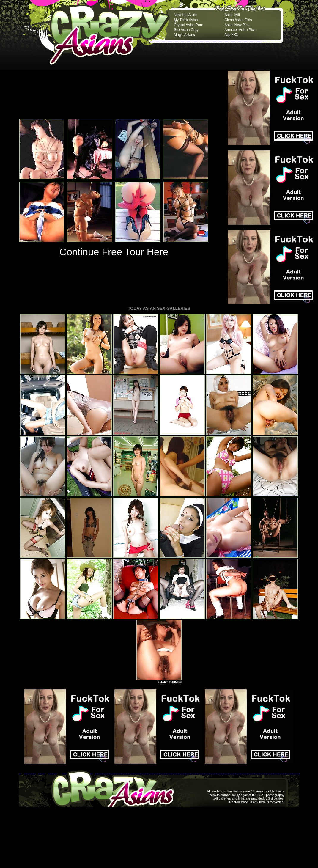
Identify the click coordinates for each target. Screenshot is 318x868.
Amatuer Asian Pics (240, 30)
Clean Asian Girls (238, 20)
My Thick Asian (186, 20)
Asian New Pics (237, 25)
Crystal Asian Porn (189, 25)
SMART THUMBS (170, 682)
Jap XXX (231, 35)
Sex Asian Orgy (186, 30)
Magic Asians (184, 35)
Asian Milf (232, 15)
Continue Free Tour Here (114, 252)
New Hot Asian (186, 15)
